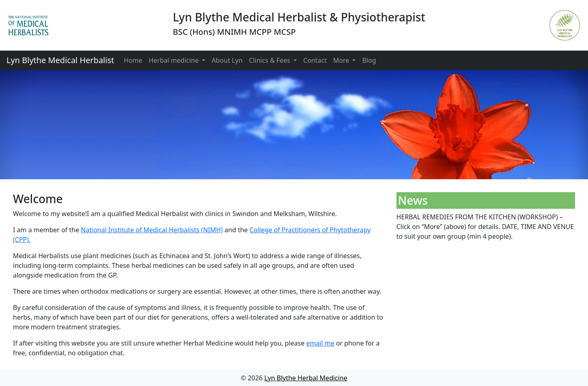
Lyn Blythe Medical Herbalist (60, 60)
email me (320, 343)
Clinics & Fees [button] (271, 60)
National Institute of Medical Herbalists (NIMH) (152, 230)
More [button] (342, 60)
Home (133, 60)
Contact (315, 60)
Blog (369, 60)
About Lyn (227, 60)
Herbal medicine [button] (174, 60)
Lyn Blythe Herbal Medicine (306, 378)
